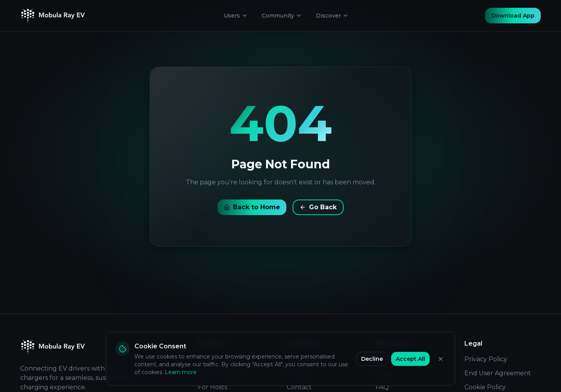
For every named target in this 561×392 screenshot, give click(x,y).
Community (282, 16)
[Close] (441, 359)
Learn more (181, 372)
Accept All (410, 359)
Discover (332, 16)
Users (236, 16)
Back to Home (252, 207)
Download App (513, 16)
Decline (372, 359)
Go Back (318, 207)
